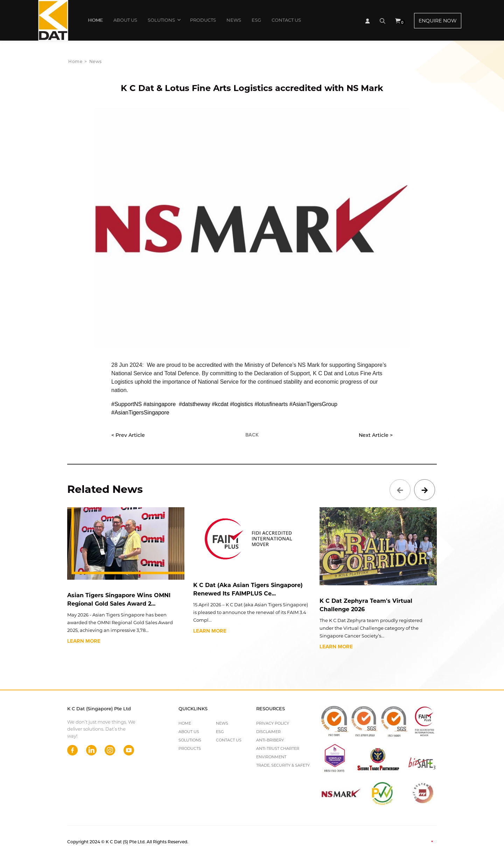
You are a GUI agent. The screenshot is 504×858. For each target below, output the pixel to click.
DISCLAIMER (268, 732)
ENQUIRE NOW (438, 21)
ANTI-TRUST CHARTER (278, 748)
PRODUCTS (203, 20)
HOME (95, 20)
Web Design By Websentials (404, 842)
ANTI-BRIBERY (270, 740)
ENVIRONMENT (271, 757)
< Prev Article (128, 435)
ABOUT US (125, 20)
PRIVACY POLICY (273, 723)
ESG (256, 20)
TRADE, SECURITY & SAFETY (283, 765)
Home (75, 61)
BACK (252, 435)
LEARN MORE (84, 641)
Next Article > (376, 435)
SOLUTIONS (164, 20)
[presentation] (400, 490)
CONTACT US (286, 20)
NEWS (234, 20)
